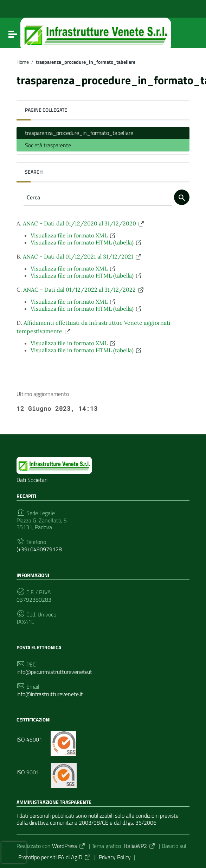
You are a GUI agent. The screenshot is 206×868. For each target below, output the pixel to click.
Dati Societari (32, 480)
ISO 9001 (47, 772)
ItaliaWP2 (140, 846)
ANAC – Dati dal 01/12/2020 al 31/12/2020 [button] (84, 223)
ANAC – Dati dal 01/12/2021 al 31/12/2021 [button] (82, 256)
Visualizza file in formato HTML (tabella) (86, 242)
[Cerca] (182, 197)
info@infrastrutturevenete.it (50, 694)
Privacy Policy (115, 857)
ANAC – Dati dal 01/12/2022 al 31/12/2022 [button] (84, 290)
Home (23, 62)
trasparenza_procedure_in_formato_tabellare (79, 133)
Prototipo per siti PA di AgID (55, 857)
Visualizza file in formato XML (73, 235)
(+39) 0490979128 (39, 549)
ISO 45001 (46, 739)
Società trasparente (48, 145)
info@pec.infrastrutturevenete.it (54, 672)
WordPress (69, 846)
